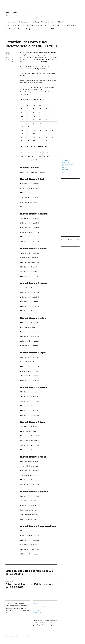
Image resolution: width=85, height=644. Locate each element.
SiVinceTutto (66, 171)
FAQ (53, 29)
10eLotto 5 (65, 161)
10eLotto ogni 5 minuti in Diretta (52, 22)
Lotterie (46, 29)
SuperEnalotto (19, 29)
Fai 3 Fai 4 (9, 29)
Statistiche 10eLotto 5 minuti (32, 26)
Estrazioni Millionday (69, 26)
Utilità (64, 173)
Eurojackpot (30, 29)
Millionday (65, 169)
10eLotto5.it (12, 12)
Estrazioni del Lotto (11, 62)
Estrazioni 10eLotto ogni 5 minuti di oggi (26, 22)
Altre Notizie (66, 162)
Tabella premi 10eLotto (13, 26)
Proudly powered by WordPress (22, 637)
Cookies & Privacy (38, 612)
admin (7, 57)
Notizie (8, 22)
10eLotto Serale (55, 26)
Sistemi (39, 29)
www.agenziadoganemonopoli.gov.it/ (43, 624)
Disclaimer (36, 610)
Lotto (46, 26)
